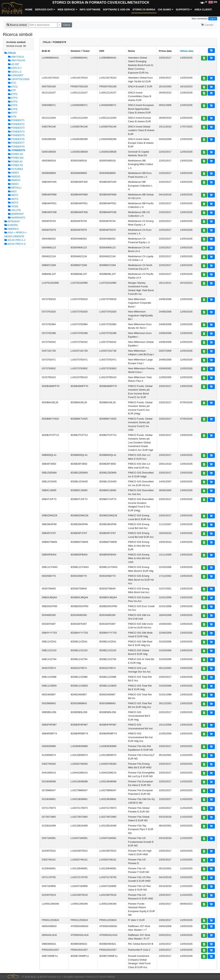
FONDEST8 (16, 147)
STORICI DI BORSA (144, 10)
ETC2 (13, 87)
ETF (12, 90)
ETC (12, 83)
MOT (12, 191)
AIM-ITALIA (16, 57)
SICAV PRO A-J (15, 240)
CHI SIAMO (166, 10)
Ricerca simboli (17, 25)
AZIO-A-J (15, 68)
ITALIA (10, 53)
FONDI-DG (16, 158)
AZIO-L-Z (15, 72)
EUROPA (11, 225)
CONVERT (16, 75)
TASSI (13, 206)
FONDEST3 (16, 128)
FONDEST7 (16, 143)
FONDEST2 (16, 124)
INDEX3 (14, 180)
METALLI (15, 188)
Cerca (67, 25)
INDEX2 (14, 176)
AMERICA (12, 229)
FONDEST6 (16, 139)
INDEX (13, 173)
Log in (213, 19)
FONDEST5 (16, 135)
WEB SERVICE (67, 10)
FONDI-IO (15, 162)
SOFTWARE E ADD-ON (116, 10)
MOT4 (13, 203)
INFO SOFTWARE (90, 10)
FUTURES (16, 169)
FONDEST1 (16, 120)
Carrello (207, 25)
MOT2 (13, 195)
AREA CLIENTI (203, 10)
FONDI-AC (16, 154)
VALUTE (14, 210)
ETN (12, 117)
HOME (29, 10)
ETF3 (13, 98)
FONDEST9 (16, 150)
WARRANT (16, 214)
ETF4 (13, 102)
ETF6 (13, 109)
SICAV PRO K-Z (15, 244)
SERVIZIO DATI (45, 10)
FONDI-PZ (16, 165)
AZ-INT (14, 64)
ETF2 (13, 94)
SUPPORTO (184, 10)
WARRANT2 (17, 218)
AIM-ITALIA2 (17, 60)
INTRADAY (12, 221)
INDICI (13, 184)
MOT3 (13, 199)
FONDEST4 (16, 132)
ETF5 (13, 105)
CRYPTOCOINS (19, 79)
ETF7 (13, 113)
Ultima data (187, 51)
